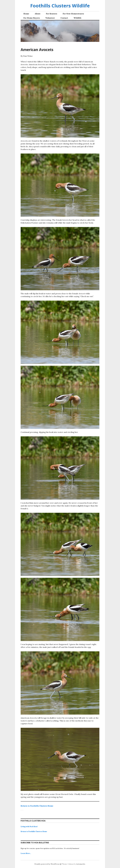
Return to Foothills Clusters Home (37, 806)
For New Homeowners (73, 14)
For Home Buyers (32, 18)
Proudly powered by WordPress (47, 864)
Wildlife (77, 18)
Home (26, 14)
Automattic (81, 864)
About (37, 14)
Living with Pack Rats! (29, 827)
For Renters (52, 14)
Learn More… (26, 853)
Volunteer (50, 18)
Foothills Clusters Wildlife (60, 6)
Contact (64, 18)
